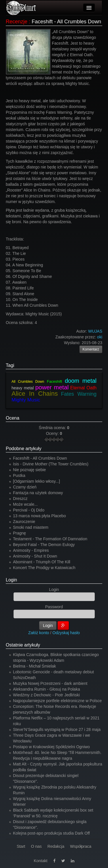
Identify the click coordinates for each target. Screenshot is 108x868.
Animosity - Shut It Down (35, 556)
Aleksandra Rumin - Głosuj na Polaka (47, 689)
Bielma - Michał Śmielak (34, 666)
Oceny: (53, 433)
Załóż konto (39, 633)
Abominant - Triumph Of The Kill (42, 562)
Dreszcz (20, 499)
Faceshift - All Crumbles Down (40, 458)
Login (11, 580)
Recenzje (17, 22)
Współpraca (81, 846)
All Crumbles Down (28, 382)
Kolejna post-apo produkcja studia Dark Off (51, 833)
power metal (52, 387)
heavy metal (23, 388)
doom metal (81, 381)
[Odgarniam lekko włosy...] (36, 481)
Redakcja (56, 846)
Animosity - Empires (31, 550)
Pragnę (19, 533)
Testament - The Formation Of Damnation (50, 539)
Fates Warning (79, 394)
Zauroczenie (24, 522)
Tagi (10, 365)
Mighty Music (26, 400)
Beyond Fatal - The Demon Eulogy (44, 545)
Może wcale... (25, 504)
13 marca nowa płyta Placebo (39, 516)
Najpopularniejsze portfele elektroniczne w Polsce (57, 701)
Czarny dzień (25, 487)
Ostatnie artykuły (23, 645)
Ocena (13, 418)
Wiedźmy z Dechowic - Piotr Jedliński (46, 695)
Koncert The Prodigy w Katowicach (44, 568)
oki (100, 337)
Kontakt (40, 861)
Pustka (19, 475)
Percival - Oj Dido (29, 510)
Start (21, 846)
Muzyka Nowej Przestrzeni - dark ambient (50, 683)
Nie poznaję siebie (29, 470)
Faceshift (55, 381)
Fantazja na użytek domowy (38, 493)
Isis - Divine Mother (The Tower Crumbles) (51, 464)
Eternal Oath (83, 388)
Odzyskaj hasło (66, 633)
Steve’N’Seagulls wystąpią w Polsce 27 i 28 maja (57, 729)
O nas (36, 846)
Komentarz (91, 349)
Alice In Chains (35, 394)
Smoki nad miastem (31, 527)
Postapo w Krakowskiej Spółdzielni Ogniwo (51, 747)
